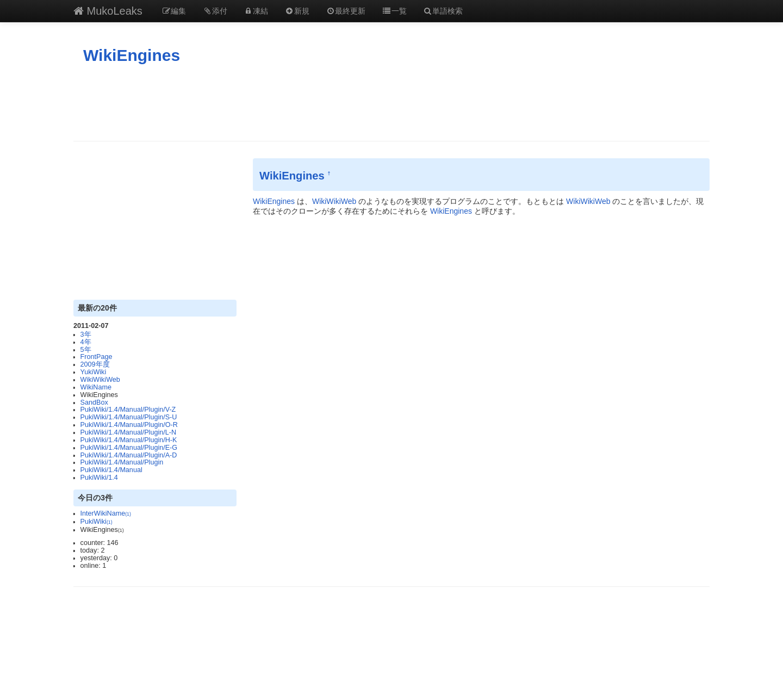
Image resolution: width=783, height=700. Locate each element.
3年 (86, 334)
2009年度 (95, 364)
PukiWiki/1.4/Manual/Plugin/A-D (129, 455)
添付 (215, 11)
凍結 (256, 11)
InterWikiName (106, 513)
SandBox (94, 402)
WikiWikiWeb (100, 380)
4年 (86, 342)
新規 (297, 11)
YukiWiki (94, 372)
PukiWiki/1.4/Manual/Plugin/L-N (128, 432)
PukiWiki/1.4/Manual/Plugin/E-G (129, 448)
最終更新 (346, 11)
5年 (86, 350)
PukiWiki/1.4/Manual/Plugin (122, 462)
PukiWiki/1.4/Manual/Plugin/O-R (129, 425)
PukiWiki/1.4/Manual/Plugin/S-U (129, 417)
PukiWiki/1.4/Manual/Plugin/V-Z (128, 410)
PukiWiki (97, 522)
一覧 (394, 11)
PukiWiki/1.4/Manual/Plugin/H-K (129, 440)
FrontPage (97, 357)
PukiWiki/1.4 (99, 478)
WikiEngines (132, 55)
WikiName (96, 387)
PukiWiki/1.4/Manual (111, 470)
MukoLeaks (108, 11)
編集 (174, 11)
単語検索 (443, 11)
